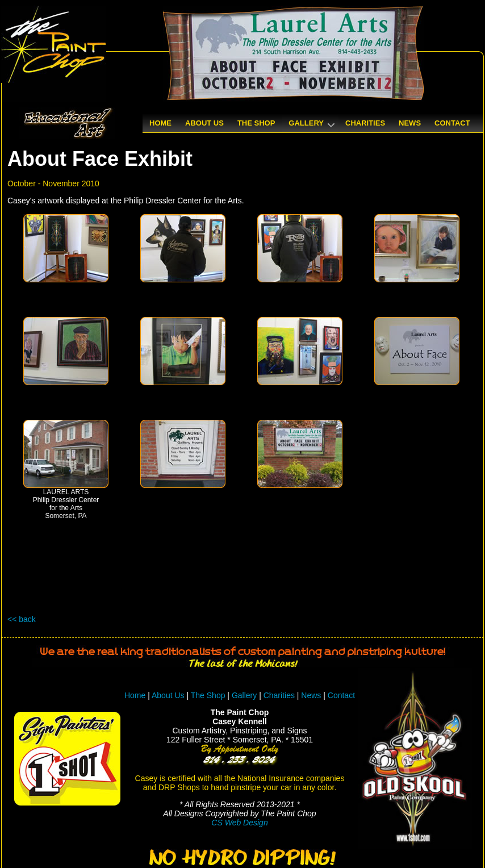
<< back (22, 619)
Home (135, 695)
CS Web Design (239, 823)
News (311, 695)
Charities (279, 695)
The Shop (209, 695)
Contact (341, 695)
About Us (168, 695)
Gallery (244, 695)
